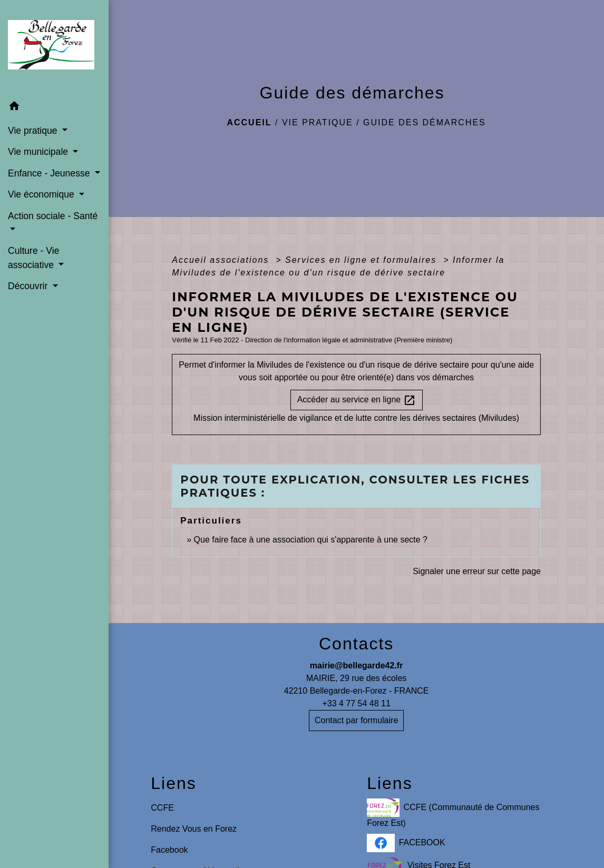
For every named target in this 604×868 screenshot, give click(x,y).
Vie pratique (318, 122)
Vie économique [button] (42, 194)
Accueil (249, 122)
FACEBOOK (406, 843)
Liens (174, 783)
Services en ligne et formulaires (363, 260)
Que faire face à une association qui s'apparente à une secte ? (311, 540)
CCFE (162, 808)
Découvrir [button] (29, 286)
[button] (54, 108)
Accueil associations (222, 260)
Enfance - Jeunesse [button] (50, 173)
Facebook (169, 850)
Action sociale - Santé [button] (53, 216)
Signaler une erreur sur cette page (477, 571)
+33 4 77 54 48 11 (356, 703)
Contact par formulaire (356, 720)
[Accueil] (54, 48)
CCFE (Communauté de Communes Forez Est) (453, 813)
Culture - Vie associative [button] (33, 258)
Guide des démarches (425, 122)
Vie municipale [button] (39, 152)
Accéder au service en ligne (357, 400)
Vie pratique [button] (34, 131)
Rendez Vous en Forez (194, 829)
